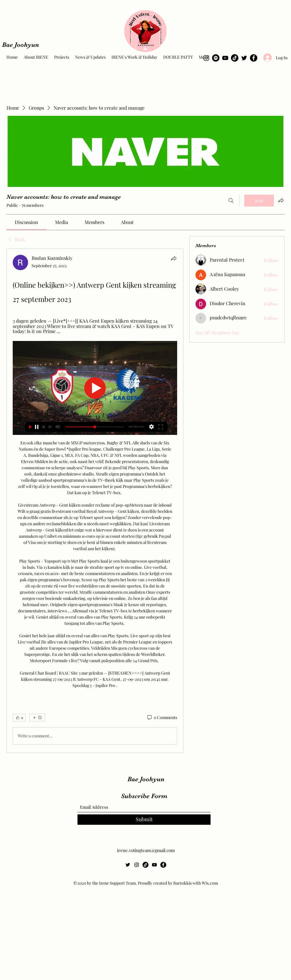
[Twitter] (244, 58)
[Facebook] (254, 58)
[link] (26, 222)
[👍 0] (19, 718)
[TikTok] (235, 58)
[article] (95, 501)
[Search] (231, 201)
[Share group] (281, 200)
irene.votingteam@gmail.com (146, 850)
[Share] (174, 258)
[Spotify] (216, 58)
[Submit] (144, 820)
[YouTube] (225, 58)
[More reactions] (37, 718)
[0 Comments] (162, 718)
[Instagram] (206, 58)
